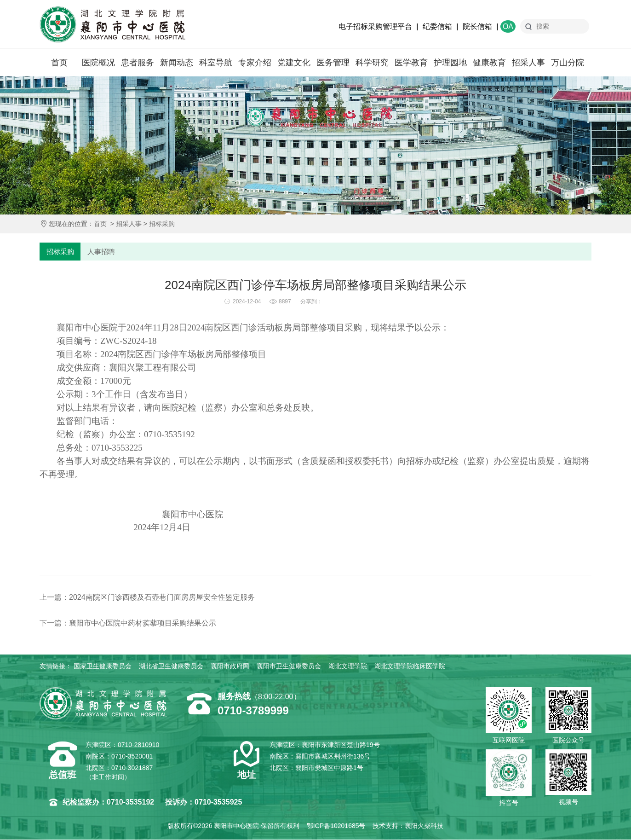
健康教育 (489, 63)
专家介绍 (255, 63)
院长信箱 (477, 26)
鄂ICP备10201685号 (336, 826)
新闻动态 (177, 63)
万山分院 (568, 63)
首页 (59, 63)
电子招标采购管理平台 (375, 26)
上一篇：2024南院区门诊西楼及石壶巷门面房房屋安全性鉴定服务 (147, 598)
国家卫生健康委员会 (103, 666)
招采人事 (528, 63)
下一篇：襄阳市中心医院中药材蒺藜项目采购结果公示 (128, 623)
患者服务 (138, 63)
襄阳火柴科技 (424, 826)
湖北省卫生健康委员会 (171, 666)
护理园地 (450, 63)
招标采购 (162, 224)
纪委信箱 (437, 26)
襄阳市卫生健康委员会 (289, 666)
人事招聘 (102, 252)
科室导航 (216, 63)
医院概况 (98, 63)
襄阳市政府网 (230, 666)
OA (508, 26)
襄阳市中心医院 (112, 24)
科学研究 (372, 63)
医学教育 (411, 63)
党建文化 (294, 63)
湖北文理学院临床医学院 (410, 666)
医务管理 (333, 63)
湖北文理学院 (348, 666)
